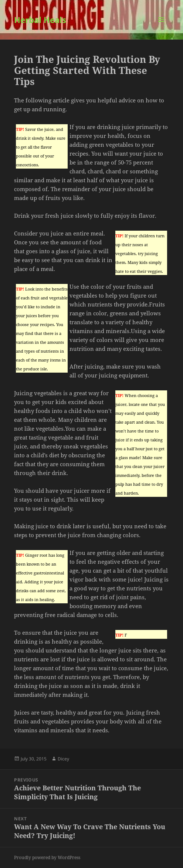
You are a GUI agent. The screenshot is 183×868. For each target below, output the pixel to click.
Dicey (63, 759)
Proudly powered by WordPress (47, 857)
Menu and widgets (161, 27)
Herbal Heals (40, 20)
